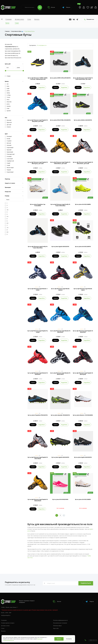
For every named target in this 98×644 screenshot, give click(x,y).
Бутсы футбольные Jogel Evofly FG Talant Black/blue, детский (83, 79)
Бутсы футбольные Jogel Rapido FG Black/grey (83, 374)
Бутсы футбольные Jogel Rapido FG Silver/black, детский (83, 163)
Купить (33, 87)
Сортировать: (33, 45)
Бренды (7, 23)
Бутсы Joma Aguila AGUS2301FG (83, 457)
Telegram (66, 7)
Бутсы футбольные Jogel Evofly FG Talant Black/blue (38, 247)
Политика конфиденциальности (60, 620)
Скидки (17, 23)
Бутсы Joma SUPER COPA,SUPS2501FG (60, 78)
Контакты (37, 19)
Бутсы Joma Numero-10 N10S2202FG (83, 415)
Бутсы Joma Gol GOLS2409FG (83, 204)
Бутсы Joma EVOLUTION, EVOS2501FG (60, 120)
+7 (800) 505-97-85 (93, 640)
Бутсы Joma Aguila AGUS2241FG (60, 457)
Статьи (29, 19)
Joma (29, 531)
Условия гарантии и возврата (8, 623)
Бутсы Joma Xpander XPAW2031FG (60, 415)
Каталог (51, 7)
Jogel (91, 529)
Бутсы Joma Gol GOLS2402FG (83, 499)
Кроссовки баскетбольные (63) (13, 58)
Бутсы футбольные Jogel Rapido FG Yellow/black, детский (60, 163)
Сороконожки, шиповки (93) (12, 49)
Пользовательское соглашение (60, 623)
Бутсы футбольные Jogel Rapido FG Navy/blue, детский (38, 121)
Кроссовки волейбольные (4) (12, 53)
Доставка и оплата (19, 19)
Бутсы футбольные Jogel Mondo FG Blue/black (60, 331)
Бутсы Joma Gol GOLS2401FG (83, 246)
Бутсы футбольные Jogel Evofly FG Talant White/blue (60, 205)
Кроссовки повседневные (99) (13, 51)
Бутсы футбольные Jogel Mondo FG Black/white (60, 374)
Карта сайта (56, 628)
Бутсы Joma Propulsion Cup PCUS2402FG (38, 205)
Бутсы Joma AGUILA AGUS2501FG (83, 120)
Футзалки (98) (8, 44)
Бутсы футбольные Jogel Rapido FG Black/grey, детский (38, 163)
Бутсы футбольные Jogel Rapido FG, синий (38, 331)
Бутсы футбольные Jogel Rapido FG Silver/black (38, 458)
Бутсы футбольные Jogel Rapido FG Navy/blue (83, 331)
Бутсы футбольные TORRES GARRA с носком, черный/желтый (38, 79)
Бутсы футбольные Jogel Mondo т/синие (38, 289)
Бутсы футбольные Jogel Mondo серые (83, 289)
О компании (8, 19)
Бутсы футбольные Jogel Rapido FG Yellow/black (38, 500)
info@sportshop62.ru (6, 615)
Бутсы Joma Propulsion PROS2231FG (38, 415)
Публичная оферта (57, 626)
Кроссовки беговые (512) (11, 55)
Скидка (8, 76)
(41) (12, 47)
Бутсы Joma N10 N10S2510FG (60, 499)
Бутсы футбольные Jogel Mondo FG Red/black (38, 374)
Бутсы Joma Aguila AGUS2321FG (60, 246)
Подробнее (42, 87)
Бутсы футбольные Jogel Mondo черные (60, 289)
